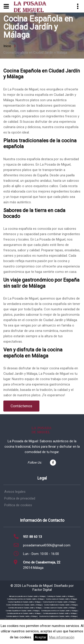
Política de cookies (18, 505)
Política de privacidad (20, 498)
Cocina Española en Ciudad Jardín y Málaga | (25, 602)
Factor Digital (42, 590)
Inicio (7, 46)
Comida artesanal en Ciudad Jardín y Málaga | (25, 608)
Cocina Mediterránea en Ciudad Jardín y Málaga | (25, 605)
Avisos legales (15, 492)
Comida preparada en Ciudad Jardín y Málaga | (60, 613)
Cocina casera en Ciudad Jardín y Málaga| (61, 599)
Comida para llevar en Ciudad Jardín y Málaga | (24, 613)
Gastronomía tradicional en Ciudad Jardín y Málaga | (58, 616)
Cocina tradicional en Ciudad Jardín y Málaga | (61, 605)
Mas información (62, 637)
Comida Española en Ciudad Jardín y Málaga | (23, 611)
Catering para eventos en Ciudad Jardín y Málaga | (26, 599)
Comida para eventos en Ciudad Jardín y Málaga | (60, 611)
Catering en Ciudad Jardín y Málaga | (61, 596)
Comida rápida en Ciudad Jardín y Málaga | (22, 616)
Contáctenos (21, 406)
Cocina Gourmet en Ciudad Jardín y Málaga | (59, 602)
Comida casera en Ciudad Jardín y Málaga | (60, 608)
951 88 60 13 (32, 537)
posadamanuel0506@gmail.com (47, 545)
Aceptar (41, 637)
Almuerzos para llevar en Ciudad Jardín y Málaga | (28, 596)
